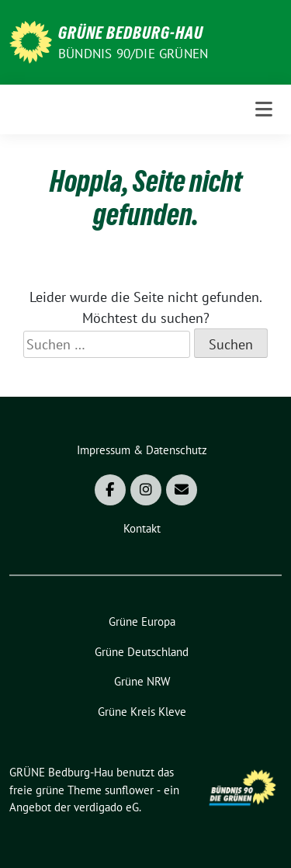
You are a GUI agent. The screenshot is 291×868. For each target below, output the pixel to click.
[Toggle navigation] (264, 109)
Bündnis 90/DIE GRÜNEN (133, 54)
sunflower (129, 790)
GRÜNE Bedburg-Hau (131, 33)
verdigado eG (106, 807)
